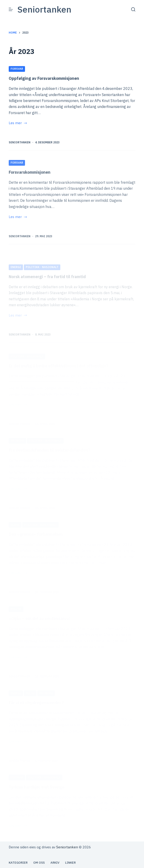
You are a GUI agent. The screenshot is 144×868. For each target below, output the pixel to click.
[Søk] (133, 9)
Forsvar (17, 69)
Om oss (39, 863)
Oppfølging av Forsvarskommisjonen (44, 79)
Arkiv (55, 863)
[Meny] (11, 9)
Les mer (18, 124)
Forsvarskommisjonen (30, 185)
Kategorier (18, 863)
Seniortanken (44, 9)
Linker (70, 863)
